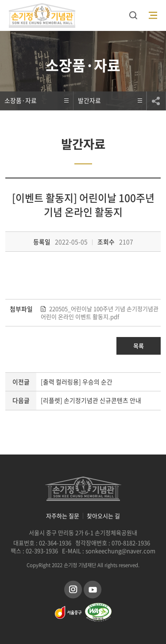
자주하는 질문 (63, 516)
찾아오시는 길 (103, 516)
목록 (139, 346)
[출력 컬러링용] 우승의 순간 (77, 382)
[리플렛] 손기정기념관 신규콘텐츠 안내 (91, 400)
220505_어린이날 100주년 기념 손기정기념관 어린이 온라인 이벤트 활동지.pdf (100, 313)
